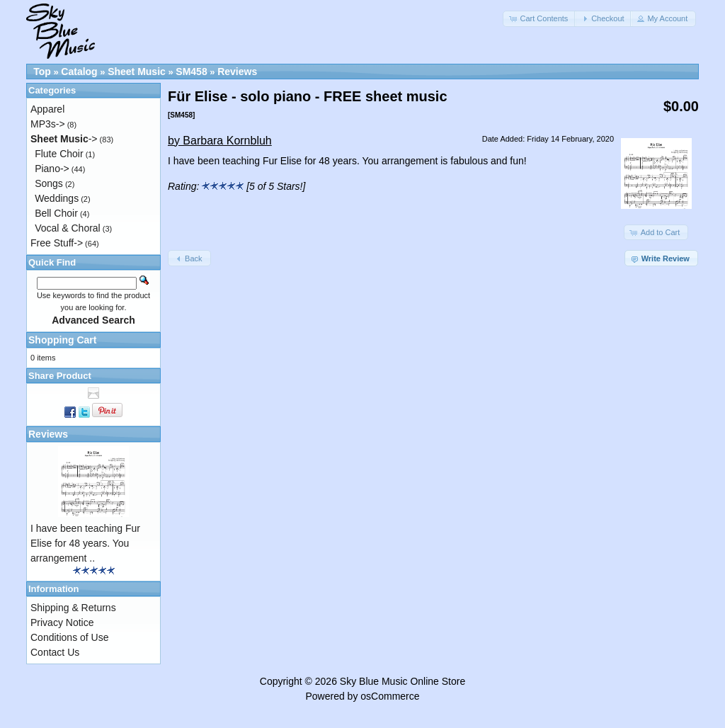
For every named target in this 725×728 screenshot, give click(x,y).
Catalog (79, 72)
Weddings (57, 198)
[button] (540, 19)
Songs (49, 183)
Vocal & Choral (68, 228)
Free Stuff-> (57, 243)
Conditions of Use (70, 637)
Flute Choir (59, 154)
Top (42, 72)
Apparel (47, 109)
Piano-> (52, 169)
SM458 (191, 72)
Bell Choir (56, 213)
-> (64, 139)
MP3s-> (48, 124)
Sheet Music (137, 72)
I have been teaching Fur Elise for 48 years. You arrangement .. (85, 543)
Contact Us (55, 652)
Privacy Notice (62, 622)
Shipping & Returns (73, 608)
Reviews (237, 72)
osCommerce (390, 696)
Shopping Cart (62, 340)
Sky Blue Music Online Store (403, 681)
